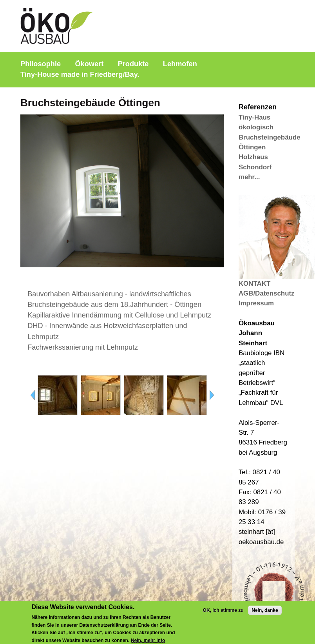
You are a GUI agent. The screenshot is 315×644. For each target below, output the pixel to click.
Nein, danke (265, 613)
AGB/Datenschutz (267, 293)
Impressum (256, 303)
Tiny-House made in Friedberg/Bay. (80, 74)
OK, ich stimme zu (223, 613)
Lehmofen (180, 64)
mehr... (249, 177)
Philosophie (41, 64)
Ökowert (89, 64)
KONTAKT (254, 284)
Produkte (133, 64)
